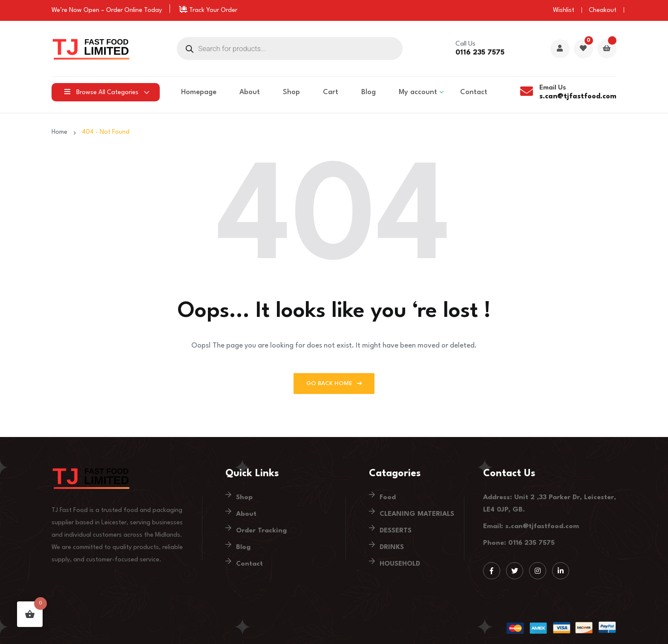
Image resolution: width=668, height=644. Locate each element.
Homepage (199, 92)
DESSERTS (396, 531)
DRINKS (392, 547)
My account (418, 92)
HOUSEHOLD (400, 564)
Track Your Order (208, 10)
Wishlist (564, 10)
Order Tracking (261, 531)
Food (388, 497)
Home (61, 132)
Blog (369, 92)
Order (114, 10)
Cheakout (603, 10)
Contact (474, 92)
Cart (331, 92)
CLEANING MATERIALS (417, 514)
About (250, 92)
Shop (291, 92)
